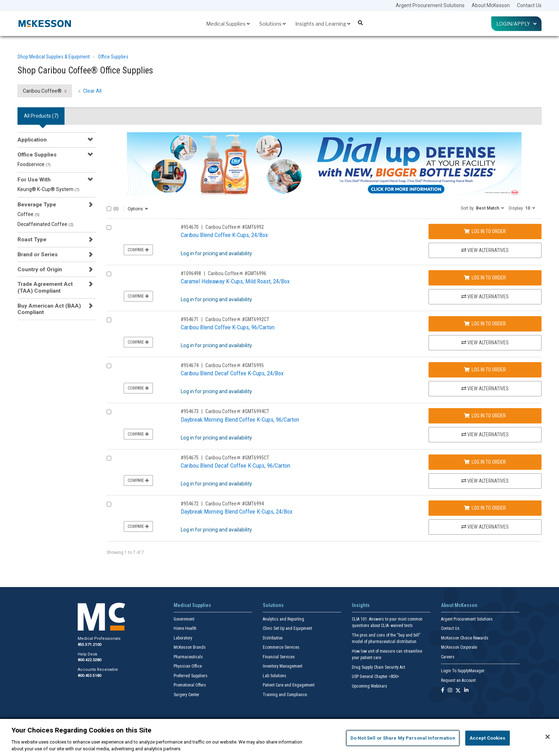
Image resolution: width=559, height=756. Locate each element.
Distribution (273, 638)
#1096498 (191, 273)
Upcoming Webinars (370, 686)
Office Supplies (113, 57)
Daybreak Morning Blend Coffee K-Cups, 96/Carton (240, 420)
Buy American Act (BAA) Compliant (49, 309)
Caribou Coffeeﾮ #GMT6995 (235, 365)
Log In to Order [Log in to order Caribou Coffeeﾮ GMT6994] (485, 508)
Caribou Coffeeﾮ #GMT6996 (237, 273)
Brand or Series (38, 254)
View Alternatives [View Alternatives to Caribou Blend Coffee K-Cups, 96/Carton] (485, 343)
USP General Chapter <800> (376, 677)
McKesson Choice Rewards (465, 638)
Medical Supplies (228, 24)
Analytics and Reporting (283, 619)
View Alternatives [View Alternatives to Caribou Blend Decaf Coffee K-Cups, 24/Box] (485, 389)
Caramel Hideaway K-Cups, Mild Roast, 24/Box (235, 281)
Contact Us (529, 5)
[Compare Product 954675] (109, 458)
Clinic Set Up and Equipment (287, 628)
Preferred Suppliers (191, 676)
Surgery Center (186, 695)
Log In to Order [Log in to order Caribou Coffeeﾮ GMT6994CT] (485, 416)
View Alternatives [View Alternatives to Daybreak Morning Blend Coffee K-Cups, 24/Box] (485, 527)
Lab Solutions (275, 676)
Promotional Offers (190, 685)
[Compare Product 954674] (109, 366)
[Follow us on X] (458, 691)
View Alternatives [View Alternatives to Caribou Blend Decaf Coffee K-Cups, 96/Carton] (485, 481)
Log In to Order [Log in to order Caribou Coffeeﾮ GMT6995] (485, 370)
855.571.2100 (89, 645)
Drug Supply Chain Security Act (378, 667)
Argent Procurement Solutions (430, 5)
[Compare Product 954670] (109, 228)
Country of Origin (40, 269)
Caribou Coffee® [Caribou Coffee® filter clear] (42, 91)
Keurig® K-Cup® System (48, 189)
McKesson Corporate (459, 647)
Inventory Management (283, 666)
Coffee (29, 214)
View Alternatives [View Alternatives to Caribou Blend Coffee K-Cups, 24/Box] (485, 250)
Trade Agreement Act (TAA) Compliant (45, 287)
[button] (482, 208)
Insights (361, 605)
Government (184, 619)
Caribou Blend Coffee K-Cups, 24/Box (224, 235)
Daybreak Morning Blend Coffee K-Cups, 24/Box (237, 511)
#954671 (190, 319)
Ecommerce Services (281, 647)
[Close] (548, 737)
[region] (279, 737)
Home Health (185, 628)
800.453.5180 (89, 676)
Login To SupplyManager (463, 671)
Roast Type (32, 240)
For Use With (34, 180)
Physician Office (188, 666)
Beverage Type (37, 205)
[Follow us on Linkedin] (466, 691)
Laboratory (183, 638)
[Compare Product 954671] (109, 320)
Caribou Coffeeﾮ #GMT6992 (235, 227)
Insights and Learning (323, 24)
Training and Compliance (285, 695)
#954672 (190, 504)
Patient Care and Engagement (289, 685)
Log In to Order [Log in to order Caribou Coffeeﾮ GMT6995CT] (485, 462)
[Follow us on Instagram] (450, 691)
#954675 (190, 458)
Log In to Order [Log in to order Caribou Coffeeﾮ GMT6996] (485, 278)
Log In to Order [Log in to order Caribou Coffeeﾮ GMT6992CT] (485, 324)
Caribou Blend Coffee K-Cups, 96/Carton (228, 327)
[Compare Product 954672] (109, 504)
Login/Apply (516, 24)
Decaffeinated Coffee (45, 224)
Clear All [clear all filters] (92, 91)
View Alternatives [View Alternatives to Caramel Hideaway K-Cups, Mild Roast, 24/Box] (485, 297)
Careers (448, 657)
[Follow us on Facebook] (443, 691)
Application (32, 140)
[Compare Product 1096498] (109, 274)
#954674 (190, 365)
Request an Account (458, 680)
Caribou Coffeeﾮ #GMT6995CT (237, 458)
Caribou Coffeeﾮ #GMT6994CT (237, 411)
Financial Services (279, 657)
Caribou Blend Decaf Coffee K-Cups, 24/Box (232, 373)
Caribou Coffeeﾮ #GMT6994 (235, 504)
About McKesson (491, 5)
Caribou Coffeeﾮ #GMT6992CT (237, 319)
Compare (138, 250)
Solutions (273, 24)
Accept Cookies (488, 738)
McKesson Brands (190, 647)
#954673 (190, 411)
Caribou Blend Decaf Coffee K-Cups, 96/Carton (235, 466)
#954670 (190, 227)
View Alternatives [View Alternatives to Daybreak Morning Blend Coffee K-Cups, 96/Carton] (485, 434)
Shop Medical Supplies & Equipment (54, 57)
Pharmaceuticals (188, 657)
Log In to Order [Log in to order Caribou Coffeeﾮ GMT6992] (485, 231)
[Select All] (109, 209)
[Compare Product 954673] (109, 412)
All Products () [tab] (41, 116)
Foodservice (34, 164)
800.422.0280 (89, 660)
